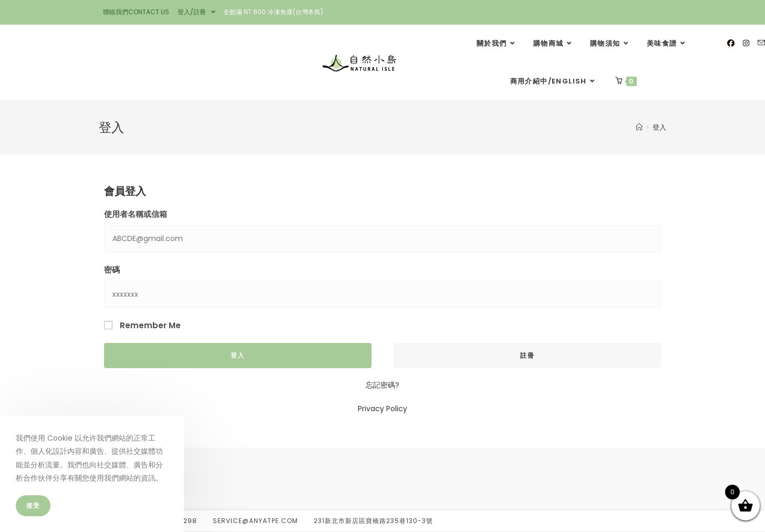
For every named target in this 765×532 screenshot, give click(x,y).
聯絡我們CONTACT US (136, 12)
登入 (659, 127)
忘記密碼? (382, 385)
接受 (33, 505)
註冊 (527, 355)
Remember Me (142, 325)
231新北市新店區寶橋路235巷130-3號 (373, 521)
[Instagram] (746, 43)
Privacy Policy (382, 409)
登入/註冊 (197, 12)
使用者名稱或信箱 (136, 214)
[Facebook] (731, 43)
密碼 (112, 270)
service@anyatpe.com (255, 521)
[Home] (639, 127)
